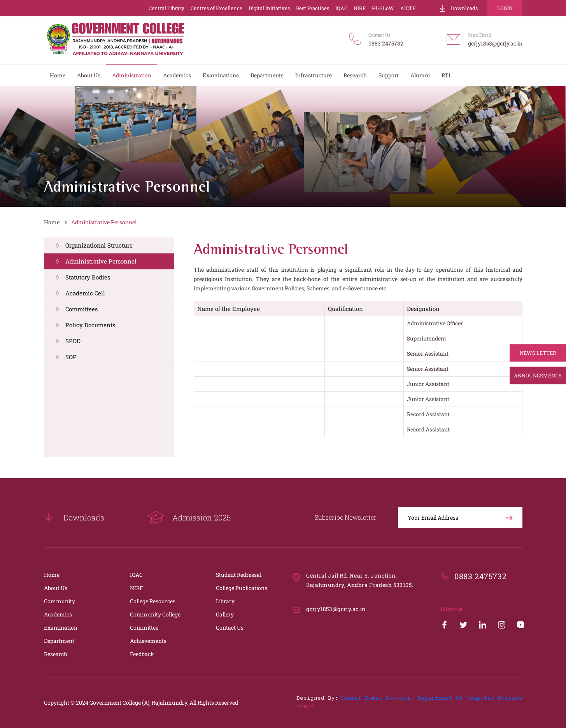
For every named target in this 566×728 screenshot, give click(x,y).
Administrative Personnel (104, 222)
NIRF (360, 8)
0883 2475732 (386, 43)
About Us (56, 588)
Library (225, 601)
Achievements (148, 641)
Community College (155, 614)
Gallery (225, 614)
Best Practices (313, 8)
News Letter (538, 353)
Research (56, 654)
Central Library (166, 8)
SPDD (73, 341)
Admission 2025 (189, 518)
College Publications (242, 588)
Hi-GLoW (383, 8)
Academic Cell (85, 293)
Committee (144, 628)
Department (59, 641)
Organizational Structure (99, 245)
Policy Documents (90, 325)
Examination (61, 628)
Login (505, 8)
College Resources (153, 601)
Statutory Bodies (88, 277)
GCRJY (305, 707)
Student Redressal (239, 575)
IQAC (341, 8)
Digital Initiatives (269, 8)
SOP (71, 357)
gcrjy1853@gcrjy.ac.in (495, 43)
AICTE (408, 8)
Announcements (538, 375)
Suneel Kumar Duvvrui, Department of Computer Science (431, 698)
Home (52, 222)
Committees (81, 309)
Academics (58, 614)
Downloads (458, 8)
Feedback (142, 654)
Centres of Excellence (216, 8)
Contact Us (230, 628)
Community (60, 601)
